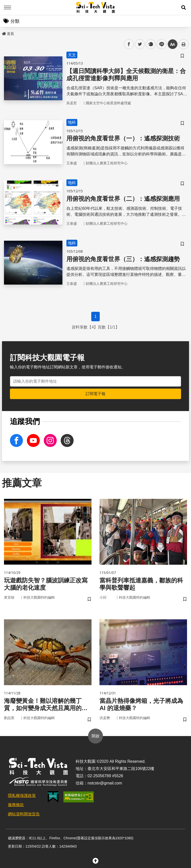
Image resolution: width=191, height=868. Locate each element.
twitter (140, 44)
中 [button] (173, 44)
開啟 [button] (95, 736)
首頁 (8, 34)
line (160, 44)
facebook (129, 44)
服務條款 (16, 805)
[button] (184, 7)
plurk (150, 44)
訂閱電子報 (95, 394)
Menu (7, 7)
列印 (184, 44)
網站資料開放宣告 (24, 814)
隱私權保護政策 (22, 796)
